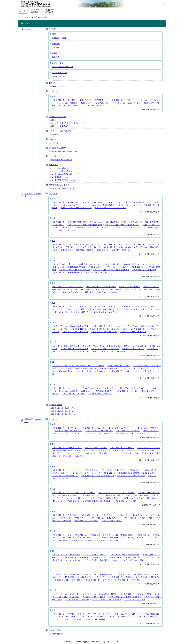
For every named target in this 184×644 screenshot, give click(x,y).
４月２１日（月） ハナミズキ (127, 205)
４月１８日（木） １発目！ (100, 433)
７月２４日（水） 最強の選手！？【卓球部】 (142, 495)
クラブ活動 (54, 156)
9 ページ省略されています (150, 212)
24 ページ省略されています (149, 254)
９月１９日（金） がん (150, 309)
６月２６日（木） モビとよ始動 (116, 245)
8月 (54, 283)
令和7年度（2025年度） (35, 11)
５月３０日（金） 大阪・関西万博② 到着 (85, 225)
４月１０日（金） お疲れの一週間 (127, 103)
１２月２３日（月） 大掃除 (94, 597)
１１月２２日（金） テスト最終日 (69, 580)
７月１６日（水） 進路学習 (97, 272)
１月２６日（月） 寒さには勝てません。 (97, 391)
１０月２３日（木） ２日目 (116, 329)
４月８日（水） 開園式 (69, 106)
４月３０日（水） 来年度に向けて (66, 202)
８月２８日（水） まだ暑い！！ (115, 515)
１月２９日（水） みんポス (116, 614)
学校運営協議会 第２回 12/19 (65, 411)
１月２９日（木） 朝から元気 (117, 388)
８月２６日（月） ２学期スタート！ (73, 518)
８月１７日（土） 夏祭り (112, 521)
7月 (54, 260)
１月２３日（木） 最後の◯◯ (118, 617)
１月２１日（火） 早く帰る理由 (68, 619)
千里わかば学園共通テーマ (63, 67)
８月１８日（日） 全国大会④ (86, 521)
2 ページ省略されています (150, 110)
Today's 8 (53, 91)
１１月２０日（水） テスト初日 (127, 580)
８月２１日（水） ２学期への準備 (138, 518)
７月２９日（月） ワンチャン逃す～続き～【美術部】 (74, 493)
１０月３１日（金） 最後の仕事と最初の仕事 (70, 326)
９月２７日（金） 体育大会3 (106, 538)
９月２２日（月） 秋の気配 (126, 309)
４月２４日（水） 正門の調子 (147, 428)
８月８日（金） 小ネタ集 (107, 292)
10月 (54, 322)
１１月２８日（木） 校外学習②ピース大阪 (133, 574)
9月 (54, 303)
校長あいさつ (56, 86)
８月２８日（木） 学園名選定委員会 (101, 287)
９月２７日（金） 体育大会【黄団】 (77, 538)
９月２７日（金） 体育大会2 (133, 538)
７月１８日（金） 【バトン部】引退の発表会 (111, 270)
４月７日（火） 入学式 (92, 106)
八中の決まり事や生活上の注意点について (68, 123)
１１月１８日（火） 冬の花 (133, 349)
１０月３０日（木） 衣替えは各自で (106, 326)
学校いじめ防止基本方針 (61, 126)
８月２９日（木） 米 (90, 515)
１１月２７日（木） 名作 (63, 346)
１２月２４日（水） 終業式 (119, 366)
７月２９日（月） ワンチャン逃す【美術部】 (116, 493)
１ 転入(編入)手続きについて (63, 168)
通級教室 (55, 135)
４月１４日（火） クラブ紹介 (146, 100)
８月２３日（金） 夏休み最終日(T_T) (106, 518)
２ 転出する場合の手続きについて (65, 171)
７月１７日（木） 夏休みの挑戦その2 (67, 272)
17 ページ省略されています (149, 584)
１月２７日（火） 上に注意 (66, 391)
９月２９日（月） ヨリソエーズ (92, 306)
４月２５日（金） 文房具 (119, 202)
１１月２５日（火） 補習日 (118, 346)
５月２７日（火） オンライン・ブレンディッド (105, 227)
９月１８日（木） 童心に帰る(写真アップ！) (73, 312)
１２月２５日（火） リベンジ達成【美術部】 (99, 594)
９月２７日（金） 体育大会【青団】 (120, 535)
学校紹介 (53, 29)
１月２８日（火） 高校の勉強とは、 (145, 614)
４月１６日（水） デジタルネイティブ (110, 208)
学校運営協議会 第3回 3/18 (63, 408)
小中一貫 (53, 139)
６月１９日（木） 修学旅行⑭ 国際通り (113, 250)
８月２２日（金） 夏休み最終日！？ (110, 290)
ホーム (23, 11)
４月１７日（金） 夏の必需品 (64, 100)
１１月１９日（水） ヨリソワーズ (105, 349)
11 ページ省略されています (149, 276)
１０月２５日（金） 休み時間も (75, 557)
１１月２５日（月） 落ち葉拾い (147, 577)
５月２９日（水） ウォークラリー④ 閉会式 (91, 450)
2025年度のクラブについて (62, 160)
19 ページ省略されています (149, 234)
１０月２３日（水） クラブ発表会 (139, 557)
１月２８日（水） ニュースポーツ (146, 388)
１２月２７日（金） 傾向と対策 (65, 594)
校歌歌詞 (56, 38)
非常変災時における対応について (64, 188)
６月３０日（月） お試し (63, 245)
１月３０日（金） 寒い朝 (91, 388)
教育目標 (56, 53)
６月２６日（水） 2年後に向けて (128, 470)
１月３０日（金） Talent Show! (65, 388)
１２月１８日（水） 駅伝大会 (77, 600)
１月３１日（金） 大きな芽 (63, 614)
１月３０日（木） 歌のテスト (90, 614)
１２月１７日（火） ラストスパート (107, 600)
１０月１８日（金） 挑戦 (133, 560)
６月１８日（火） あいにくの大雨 (131, 476)
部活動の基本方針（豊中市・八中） (65, 151)
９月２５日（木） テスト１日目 (72, 309)
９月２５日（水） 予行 (108, 540)
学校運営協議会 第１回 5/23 (63, 414)
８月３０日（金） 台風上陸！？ (65, 515)
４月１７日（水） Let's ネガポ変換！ (130, 433)
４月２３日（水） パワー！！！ (72, 205)
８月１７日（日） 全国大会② (140, 290)
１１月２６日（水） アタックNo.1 (90, 346)
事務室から (54, 165)
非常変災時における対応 (59, 185)
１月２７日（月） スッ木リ (66, 617)
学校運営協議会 (56, 405)
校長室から (54, 83)
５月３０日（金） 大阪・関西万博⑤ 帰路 (69, 222)
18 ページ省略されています (149, 460)
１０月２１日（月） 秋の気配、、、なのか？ (101, 560)
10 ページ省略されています (149, 355)
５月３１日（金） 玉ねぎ (96, 448)
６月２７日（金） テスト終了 (88, 245)
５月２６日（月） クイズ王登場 (140, 227)
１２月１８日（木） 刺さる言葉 (133, 368)
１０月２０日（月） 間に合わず (104, 332)
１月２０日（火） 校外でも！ (100, 394)
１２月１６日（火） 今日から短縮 (92, 371)
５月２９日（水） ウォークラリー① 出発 (115, 453)
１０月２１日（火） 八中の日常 (75, 332)
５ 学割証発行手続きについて (63, 180)
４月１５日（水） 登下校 (121, 100)
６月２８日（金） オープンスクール (67, 470)
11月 (54, 342)
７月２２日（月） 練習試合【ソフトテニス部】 (110, 498)
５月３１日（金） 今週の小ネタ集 (67, 448)
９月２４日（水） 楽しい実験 (100, 309)
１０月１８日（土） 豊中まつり (133, 332)
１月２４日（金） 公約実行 (92, 617)
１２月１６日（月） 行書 (135, 600)
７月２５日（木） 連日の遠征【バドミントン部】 (101, 495)
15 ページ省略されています (147, 505)
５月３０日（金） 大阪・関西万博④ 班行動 (108, 222)
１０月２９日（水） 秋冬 (134, 326)
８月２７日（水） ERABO (130, 287)
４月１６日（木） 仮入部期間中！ (93, 100)
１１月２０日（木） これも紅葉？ (74, 349)
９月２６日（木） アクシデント (83, 540)
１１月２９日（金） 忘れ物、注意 (66, 574)
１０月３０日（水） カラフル (95, 555)
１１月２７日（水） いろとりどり (92, 577)
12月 (54, 362)
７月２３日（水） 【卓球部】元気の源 (74, 270)
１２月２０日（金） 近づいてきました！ (125, 597)
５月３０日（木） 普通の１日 (122, 448)
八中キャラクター (60, 73)
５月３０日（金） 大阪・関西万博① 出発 (122, 225)
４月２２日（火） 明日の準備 (100, 205)
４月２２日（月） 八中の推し (128, 431)
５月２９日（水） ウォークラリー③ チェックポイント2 (133, 450)
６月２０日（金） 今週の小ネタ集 (117, 247)
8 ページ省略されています (150, 378)
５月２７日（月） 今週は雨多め (72, 456)
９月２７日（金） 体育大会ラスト (88, 535)
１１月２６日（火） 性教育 (120, 577)
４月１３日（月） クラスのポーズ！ (95, 103)
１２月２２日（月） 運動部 (68, 368)
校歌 (54, 34)
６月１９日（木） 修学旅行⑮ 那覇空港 (77, 250)
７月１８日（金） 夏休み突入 (144, 270)
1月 (54, 384)
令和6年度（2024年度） (50, 11)
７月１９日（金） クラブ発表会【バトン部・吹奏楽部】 (90, 501)
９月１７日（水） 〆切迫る (105, 312)
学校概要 (56, 44)
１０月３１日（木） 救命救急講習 (66, 555)
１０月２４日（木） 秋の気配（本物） (107, 557)
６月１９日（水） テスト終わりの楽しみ (98, 476)
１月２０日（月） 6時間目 (95, 619)
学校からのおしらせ (57, 117)
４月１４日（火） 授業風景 (66, 103)
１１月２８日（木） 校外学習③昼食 (98, 574)
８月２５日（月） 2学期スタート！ (78, 290)
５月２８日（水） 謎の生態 (72, 227)
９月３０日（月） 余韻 (62, 535)
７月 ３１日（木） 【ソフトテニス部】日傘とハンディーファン (77, 264)
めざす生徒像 (58, 63)
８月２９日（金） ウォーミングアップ (68, 287)
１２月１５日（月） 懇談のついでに (123, 371)
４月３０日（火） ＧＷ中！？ (65, 428)
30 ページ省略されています (149, 482)
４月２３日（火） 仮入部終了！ (99, 431)
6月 (54, 241)
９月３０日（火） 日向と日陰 (64, 306)
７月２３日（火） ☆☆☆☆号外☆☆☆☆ (71, 498)
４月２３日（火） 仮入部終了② (69, 431)
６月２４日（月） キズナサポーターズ (85, 473)
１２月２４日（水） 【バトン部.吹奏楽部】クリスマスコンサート (78, 366)
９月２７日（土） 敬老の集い (121, 306)
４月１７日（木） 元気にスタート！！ (76, 208)
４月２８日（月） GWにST (94, 202)
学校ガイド (56, 120)
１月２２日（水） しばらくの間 (146, 617)
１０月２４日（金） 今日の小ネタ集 (87, 329)
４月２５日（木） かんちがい (118, 428)
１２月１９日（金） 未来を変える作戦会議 (100, 368)
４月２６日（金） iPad (92, 428)
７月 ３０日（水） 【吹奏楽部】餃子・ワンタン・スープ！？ (130, 264)
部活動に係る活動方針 (58, 148)
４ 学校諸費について (60, 177)
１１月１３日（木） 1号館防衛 (112, 351)
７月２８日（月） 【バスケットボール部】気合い (108, 267)
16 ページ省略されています (149, 336)
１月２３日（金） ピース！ (127, 391)
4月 (54, 96)
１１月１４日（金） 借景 (86, 351)
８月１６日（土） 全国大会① (81, 292)
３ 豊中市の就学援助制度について (65, 174)
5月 (54, 218)
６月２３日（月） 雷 (92, 247)
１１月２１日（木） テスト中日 (99, 580)
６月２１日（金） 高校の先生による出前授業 (121, 473)
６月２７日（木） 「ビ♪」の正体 (98, 470)
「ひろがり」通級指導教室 (60, 131)
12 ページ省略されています (149, 316)
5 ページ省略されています (150, 296)
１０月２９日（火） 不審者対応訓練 (125, 555)
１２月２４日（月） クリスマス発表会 (136, 594)
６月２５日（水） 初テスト (143, 245)
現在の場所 (44, 17)
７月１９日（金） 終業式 (126, 501)
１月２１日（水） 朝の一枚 (73, 394)
